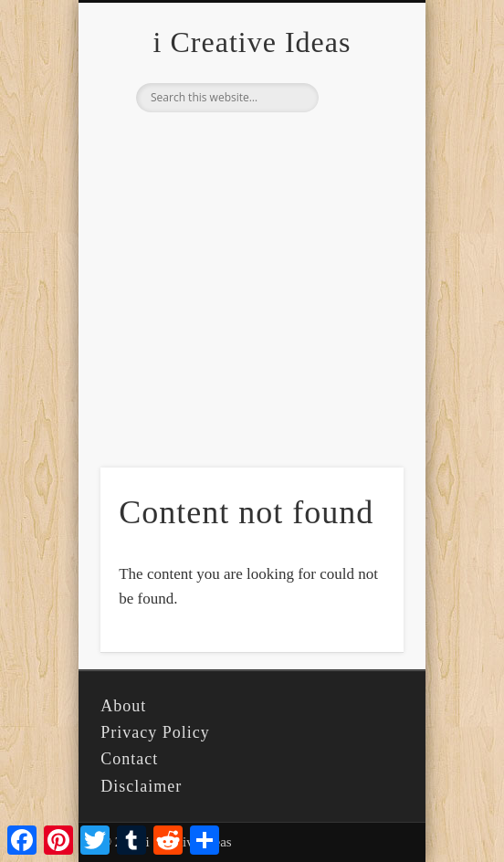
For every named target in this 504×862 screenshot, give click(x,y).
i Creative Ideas (252, 42)
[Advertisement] (252, 318)
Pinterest (249, 143)
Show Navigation (359, 163)
